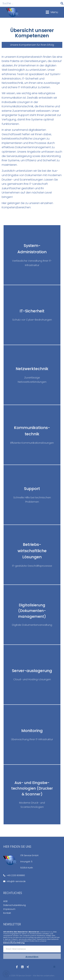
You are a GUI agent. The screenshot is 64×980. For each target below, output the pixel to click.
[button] (52, 12)
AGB (5, 901)
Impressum (9, 909)
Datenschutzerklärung (15, 905)
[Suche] (62, 3)
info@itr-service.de (19, 939)
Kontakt (7, 913)
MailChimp (8, 937)
